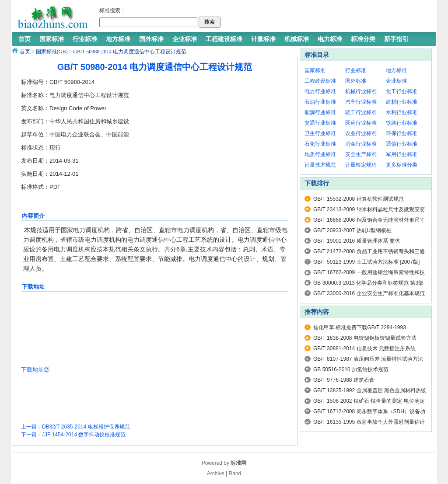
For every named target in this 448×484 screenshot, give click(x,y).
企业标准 (396, 81)
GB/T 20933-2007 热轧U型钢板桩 (352, 230)
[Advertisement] (326, 17)
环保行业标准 (402, 133)
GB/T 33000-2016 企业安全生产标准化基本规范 (369, 293)
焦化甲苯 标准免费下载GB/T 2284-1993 (360, 327)
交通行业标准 (320, 123)
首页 (25, 52)
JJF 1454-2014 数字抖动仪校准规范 (84, 435)
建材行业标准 (402, 102)
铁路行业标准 (402, 123)
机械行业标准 (361, 91)
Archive (216, 474)
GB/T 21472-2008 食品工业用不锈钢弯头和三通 (369, 251)
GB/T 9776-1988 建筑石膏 (344, 380)
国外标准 (356, 81)
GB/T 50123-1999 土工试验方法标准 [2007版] (366, 262)
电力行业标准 (320, 91)
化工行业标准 (402, 91)
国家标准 (315, 70)
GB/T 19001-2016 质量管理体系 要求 (357, 241)
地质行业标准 (320, 154)
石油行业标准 (320, 102)
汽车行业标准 (361, 102)
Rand (235, 474)
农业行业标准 (361, 133)
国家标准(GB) (52, 52)
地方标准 (396, 70)
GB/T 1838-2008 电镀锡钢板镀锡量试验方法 (365, 338)
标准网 (238, 463)
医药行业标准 (361, 123)
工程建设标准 (320, 81)
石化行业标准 (320, 144)
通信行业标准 (402, 144)
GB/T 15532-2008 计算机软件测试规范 (359, 199)
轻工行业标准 (361, 112)
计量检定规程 (361, 165)
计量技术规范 (320, 165)
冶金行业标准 (361, 144)
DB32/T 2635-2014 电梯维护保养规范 (86, 427)
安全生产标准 (361, 154)
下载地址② (35, 370)
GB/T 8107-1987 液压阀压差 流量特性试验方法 (368, 359)
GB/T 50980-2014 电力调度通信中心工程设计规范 (130, 52)
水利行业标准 (402, 112)
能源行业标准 (320, 112)
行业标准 (356, 70)
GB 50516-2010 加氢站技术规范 (351, 369)
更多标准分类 (402, 165)
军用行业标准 (402, 154)
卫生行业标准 (320, 133)
